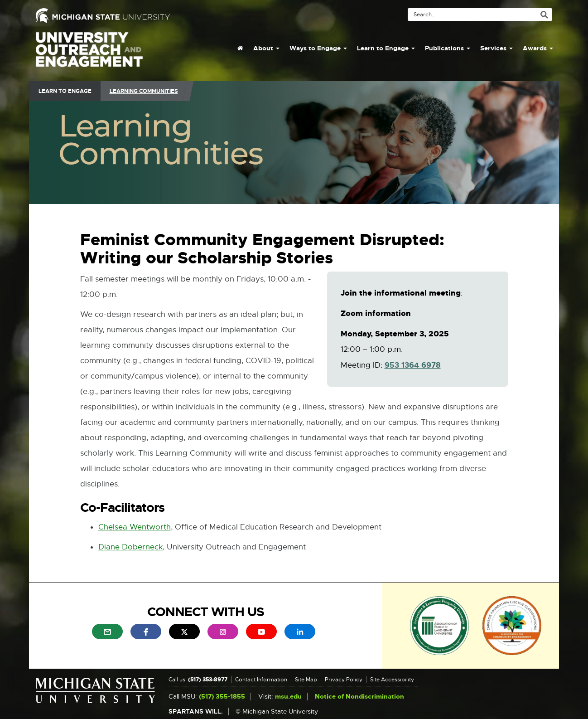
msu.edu (288, 697)
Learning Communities (144, 91)
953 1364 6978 (413, 365)
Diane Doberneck (130, 547)
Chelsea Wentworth (135, 527)
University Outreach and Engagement (89, 54)
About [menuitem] (266, 48)
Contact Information (261, 680)
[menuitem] (240, 48)
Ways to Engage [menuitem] (318, 48)
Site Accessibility (392, 680)
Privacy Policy (344, 680)
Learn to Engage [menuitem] (386, 48)
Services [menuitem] (496, 48)
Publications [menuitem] (448, 48)
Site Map (306, 680)
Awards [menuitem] (538, 48)
